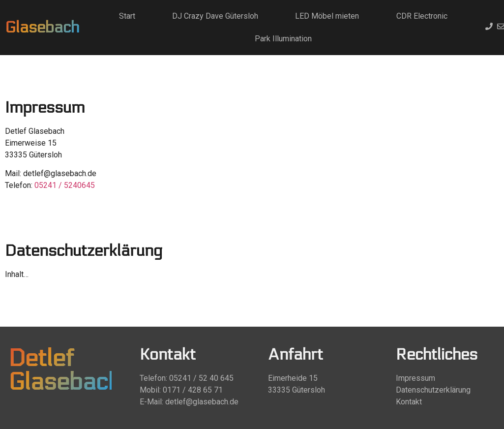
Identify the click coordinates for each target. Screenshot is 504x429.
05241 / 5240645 (65, 185)
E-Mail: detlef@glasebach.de (189, 402)
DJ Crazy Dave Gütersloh (215, 16)
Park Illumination (283, 39)
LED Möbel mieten (327, 16)
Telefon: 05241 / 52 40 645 (187, 378)
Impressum (415, 378)
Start (127, 16)
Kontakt (409, 402)
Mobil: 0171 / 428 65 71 (181, 390)
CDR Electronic (422, 16)
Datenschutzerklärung (433, 390)
